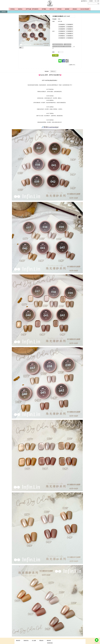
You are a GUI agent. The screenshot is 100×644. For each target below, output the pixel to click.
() (84, 1)
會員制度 (67, 9)
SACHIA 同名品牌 (85, 9)
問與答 (53, 71)
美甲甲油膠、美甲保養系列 (32, 9)
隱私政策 (41, 641)
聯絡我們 (49, 641)
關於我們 (18, 641)
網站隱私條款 (50, 643)
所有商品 (12, 9)
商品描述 (47, 71)
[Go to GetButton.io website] (97, 643)
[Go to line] (97, 640)
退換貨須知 (26, 641)
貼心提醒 (34, 641)
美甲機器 (44, 9)
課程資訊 (75, 9)
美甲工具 (52, 9)
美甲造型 (59, 9)
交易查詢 (91, 1)
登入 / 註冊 (97, 1)
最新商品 (20, 9)
